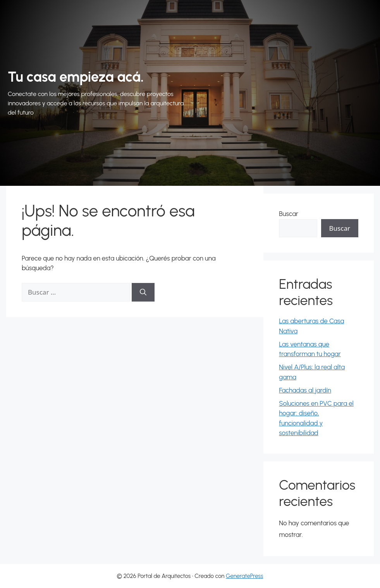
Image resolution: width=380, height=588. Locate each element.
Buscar (289, 214)
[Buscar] (143, 292)
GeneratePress (245, 576)
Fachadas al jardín (305, 390)
